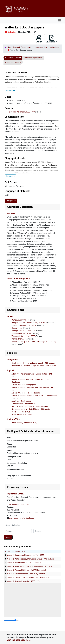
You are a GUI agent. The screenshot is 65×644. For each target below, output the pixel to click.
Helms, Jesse (17, 328)
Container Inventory (13, 62)
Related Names (16, 310)
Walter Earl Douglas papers (16, 551)
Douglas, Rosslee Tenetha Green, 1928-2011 (29, 323)
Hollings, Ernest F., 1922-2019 (23, 331)
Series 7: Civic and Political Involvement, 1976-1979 (28, 578)
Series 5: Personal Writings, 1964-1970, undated (27, 570)
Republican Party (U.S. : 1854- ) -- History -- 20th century (34, 342)
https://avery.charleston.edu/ (19, 504)
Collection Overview (13, 58)
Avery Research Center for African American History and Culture (33, 47)
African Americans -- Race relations (26, 393)
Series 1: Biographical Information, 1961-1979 (26, 555)
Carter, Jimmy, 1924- (20, 320)
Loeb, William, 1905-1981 (22, 333)
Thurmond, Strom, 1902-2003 (23, 336)
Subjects (12, 353)
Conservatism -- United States (23, 404)
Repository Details (17, 487)
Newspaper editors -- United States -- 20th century (31, 409)
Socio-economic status (21, 412)
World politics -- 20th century (23, 415)
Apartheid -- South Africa (21, 401)
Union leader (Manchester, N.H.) (24, 423)
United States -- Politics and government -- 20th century (34, 366)
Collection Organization (33, 58)
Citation (39, 39)
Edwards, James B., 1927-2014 (24, 325)
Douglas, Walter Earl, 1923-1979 (22, 112)
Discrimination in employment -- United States (30, 406)
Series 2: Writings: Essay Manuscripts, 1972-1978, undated (31, 559)
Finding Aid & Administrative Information (31, 431)
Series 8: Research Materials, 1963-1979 (23, 581)
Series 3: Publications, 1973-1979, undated (24, 563)
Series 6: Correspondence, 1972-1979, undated (26, 574)
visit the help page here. (19, 640)
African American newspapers (24, 385)
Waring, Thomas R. (19, 339)
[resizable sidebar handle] (11, 620)
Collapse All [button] (11, 201)
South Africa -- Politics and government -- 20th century (33, 363)
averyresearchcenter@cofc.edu (22, 518)
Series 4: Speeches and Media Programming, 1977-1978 (30, 566)
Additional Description (20, 207)
